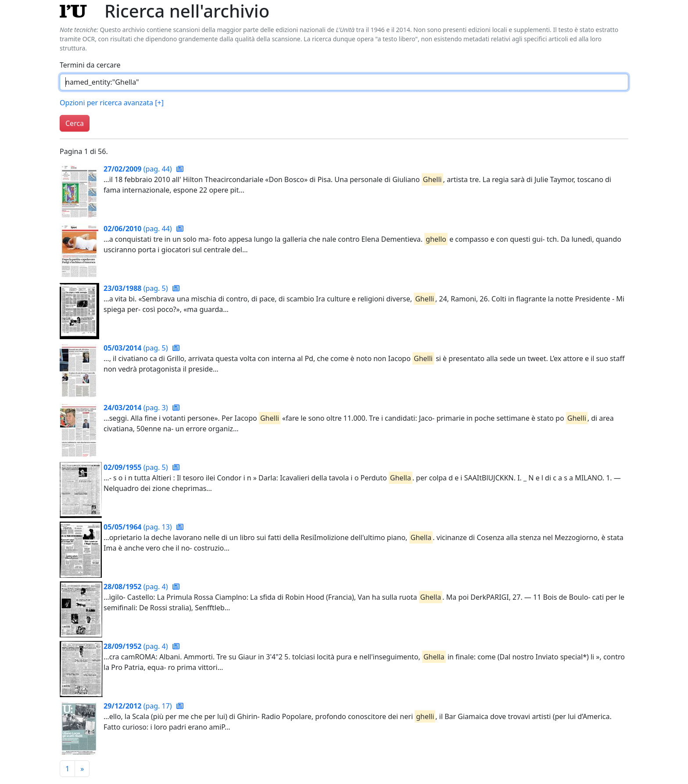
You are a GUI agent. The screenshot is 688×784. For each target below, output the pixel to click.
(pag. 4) (137, 587)
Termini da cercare (90, 65)
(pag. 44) (139, 169)
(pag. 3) (137, 408)
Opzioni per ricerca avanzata (112, 103)
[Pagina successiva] (82, 769)
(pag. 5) (137, 288)
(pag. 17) (139, 706)
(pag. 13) (139, 527)
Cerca (75, 123)
